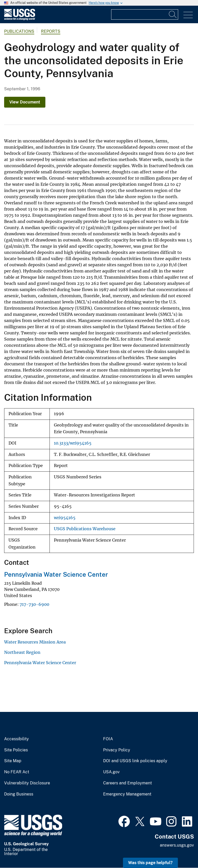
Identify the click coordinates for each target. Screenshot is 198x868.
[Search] (173, 14)
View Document (25, 102)
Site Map (13, 761)
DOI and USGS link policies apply (135, 761)
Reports (51, 31)
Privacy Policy (117, 750)
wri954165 (65, 518)
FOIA (108, 739)
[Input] (145, 14)
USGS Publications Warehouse (85, 529)
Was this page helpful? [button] (150, 863)
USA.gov (111, 772)
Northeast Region (22, 652)
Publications (19, 31)
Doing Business (19, 794)
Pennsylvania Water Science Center (56, 574)
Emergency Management (127, 794)
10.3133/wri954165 (73, 443)
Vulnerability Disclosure (27, 783)
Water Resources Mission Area (35, 642)
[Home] (20, 19)
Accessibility (16, 739)
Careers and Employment (127, 783)
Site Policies (16, 750)
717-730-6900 (34, 604)
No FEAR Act (17, 772)
